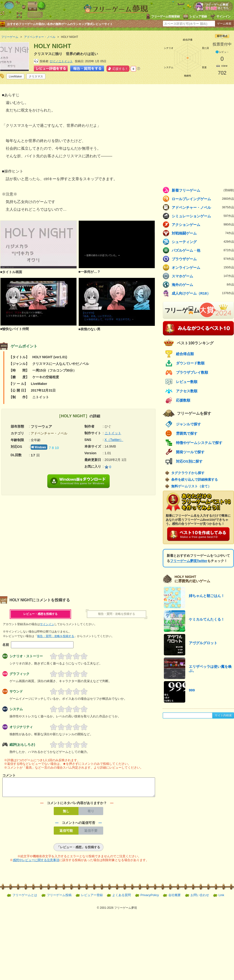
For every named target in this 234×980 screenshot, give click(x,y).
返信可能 (66, 833)
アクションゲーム (203, 225)
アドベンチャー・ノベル (203, 207)
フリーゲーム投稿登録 (166, 16)
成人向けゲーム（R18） (203, 293)
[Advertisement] (45, 544)
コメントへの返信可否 (78, 826)
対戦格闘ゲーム (203, 233)
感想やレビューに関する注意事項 (36, 863)
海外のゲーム (203, 285)
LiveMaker (15, 77)
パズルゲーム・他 (203, 250)
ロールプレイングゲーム (203, 199)
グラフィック (19, 674)
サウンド (16, 691)
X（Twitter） (114, 440)
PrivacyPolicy (150, 898)
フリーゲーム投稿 (59, 898)
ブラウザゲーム (203, 259)
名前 (6, 645)
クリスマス (36, 77)
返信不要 (91, 833)
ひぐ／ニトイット (61, 61)
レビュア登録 (198, 16)
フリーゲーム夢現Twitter (189, 561)
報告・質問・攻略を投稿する (117, 614)
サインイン (224, 16)
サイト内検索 (223, 715)
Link (221, 898)
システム (16, 709)
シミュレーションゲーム (203, 216)
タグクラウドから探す (188, 473)
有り (91, 814)
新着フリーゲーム (203, 190)
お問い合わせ (200, 898)
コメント (9, 775)
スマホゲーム (203, 276)
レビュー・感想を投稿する (40, 614)
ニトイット (113, 433)
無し (66, 814)
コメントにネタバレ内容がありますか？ (77, 806)
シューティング (203, 242)
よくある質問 (122, 898)
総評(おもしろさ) (22, 745)
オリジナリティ (21, 727)
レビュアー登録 (92, 898)
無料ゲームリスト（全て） (191, 486)
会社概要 (175, 898)
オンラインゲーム (203, 267)
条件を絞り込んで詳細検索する (195, 480)
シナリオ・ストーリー (26, 656)
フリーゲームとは (25, 898)
